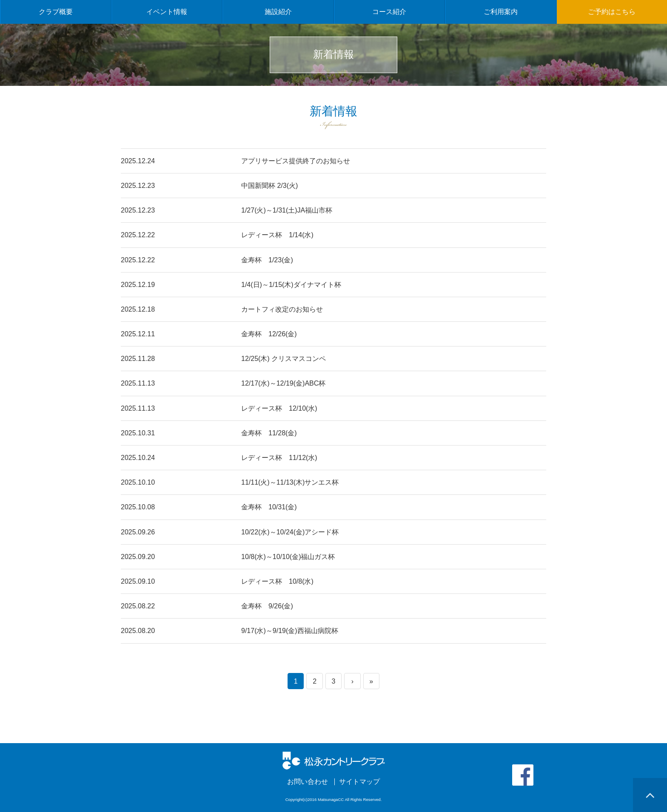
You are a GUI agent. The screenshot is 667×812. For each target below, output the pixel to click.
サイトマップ (359, 782)
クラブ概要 (56, 12)
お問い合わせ (308, 782)
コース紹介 (389, 12)
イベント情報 (167, 12)
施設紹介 (278, 12)
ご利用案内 (501, 12)
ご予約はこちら (612, 12)
